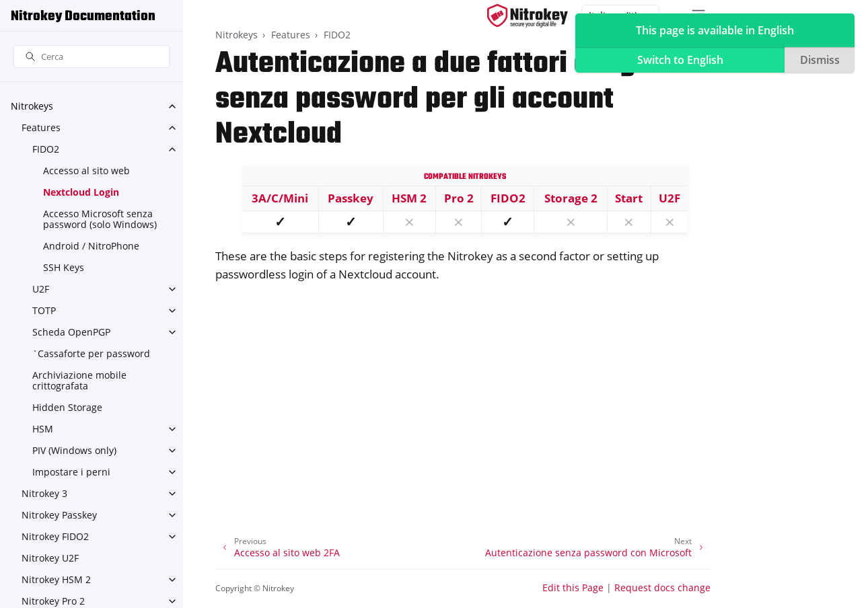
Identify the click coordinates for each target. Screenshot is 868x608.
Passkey (351, 198)
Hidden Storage (67, 407)
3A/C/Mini (280, 198)
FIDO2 (46, 149)
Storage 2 (571, 198)
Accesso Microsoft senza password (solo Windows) (100, 219)
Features (41, 127)
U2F (41, 289)
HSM (43, 429)
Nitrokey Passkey (59, 515)
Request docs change (662, 587)
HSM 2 (409, 198)
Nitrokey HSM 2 (56, 579)
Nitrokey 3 (44, 493)
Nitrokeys (32, 106)
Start (629, 198)
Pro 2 (459, 198)
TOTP (44, 310)
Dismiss (820, 60)
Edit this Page (573, 587)
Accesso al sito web (86, 170)
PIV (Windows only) (74, 450)
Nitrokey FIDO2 (55, 536)
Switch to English (680, 60)
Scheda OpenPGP (71, 332)
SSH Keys (64, 267)
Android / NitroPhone (91, 246)
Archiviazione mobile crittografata (79, 380)
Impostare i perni (71, 472)
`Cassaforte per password (91, 353)
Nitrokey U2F (50, 558)
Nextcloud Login (81, 192)
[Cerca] (92, 57)
